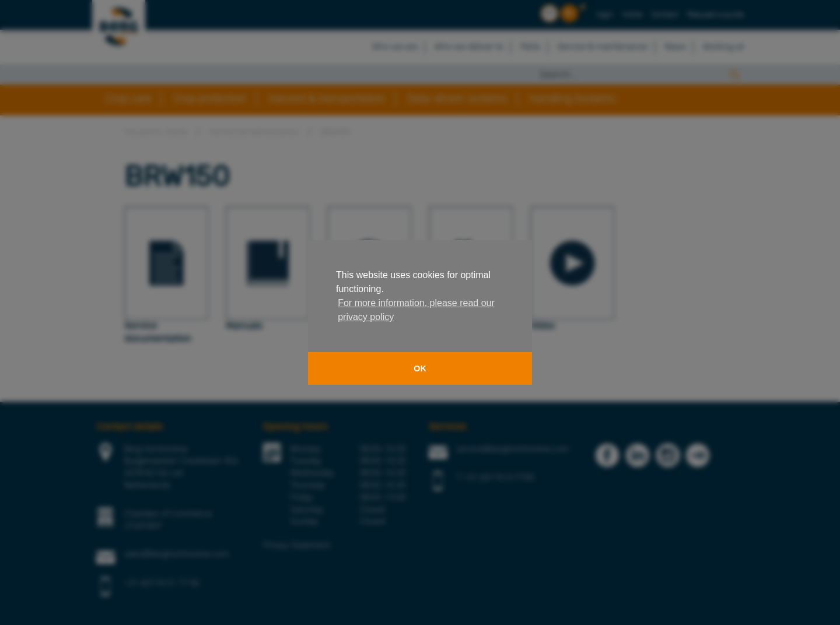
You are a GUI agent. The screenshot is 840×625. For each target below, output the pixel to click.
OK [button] (420, 368)
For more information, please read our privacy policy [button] (416, 310)
